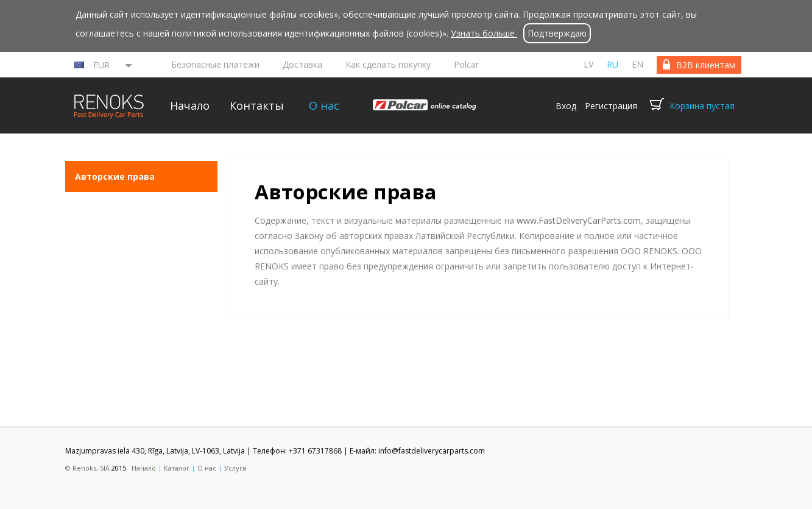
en (637, 64)
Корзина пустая (702, 106)
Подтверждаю (557, 33)
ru (613, 64)
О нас (324, 105)
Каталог (177, 468)
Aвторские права (115, 176)
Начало (190, 105)
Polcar (466, 64)
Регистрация (611, 106)
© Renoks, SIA (87, 468)
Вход (566, 106)
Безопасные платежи (215, 64)
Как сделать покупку (388, 64)
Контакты (257, 105)
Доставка (302, 64)
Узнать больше (484, 33)
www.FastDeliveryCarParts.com (579, 220)
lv (588, 64)
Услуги (235, 468)
